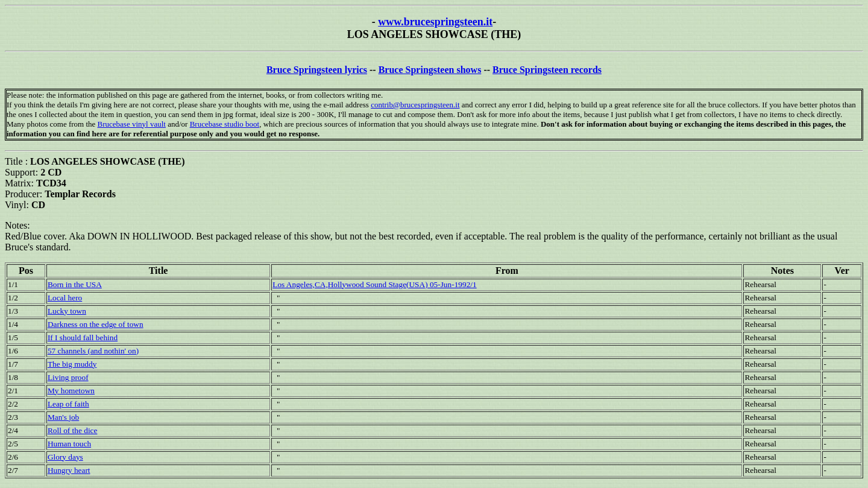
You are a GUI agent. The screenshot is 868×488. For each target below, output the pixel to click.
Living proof (68, 377)
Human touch (69, 444)
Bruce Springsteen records (547, 70)
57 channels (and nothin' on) (93, 351)
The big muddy (72, 364)
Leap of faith (68, 404)
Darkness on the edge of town (96, 324)
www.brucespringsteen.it (435, 22)
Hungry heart (69, 470)
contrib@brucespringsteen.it (415, 105)
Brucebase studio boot (225, 124)
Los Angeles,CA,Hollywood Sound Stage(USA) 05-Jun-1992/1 (374, 284)
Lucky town (67, 311)
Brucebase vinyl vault (132, 124)
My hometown (71, 391)
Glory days (65, 457)
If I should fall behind (83, 337)
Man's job (63, 417)
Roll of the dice (73, 430)
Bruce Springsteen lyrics (317, 70)
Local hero (65, 298)
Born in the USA (75, 284)
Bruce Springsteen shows (430, 70)
